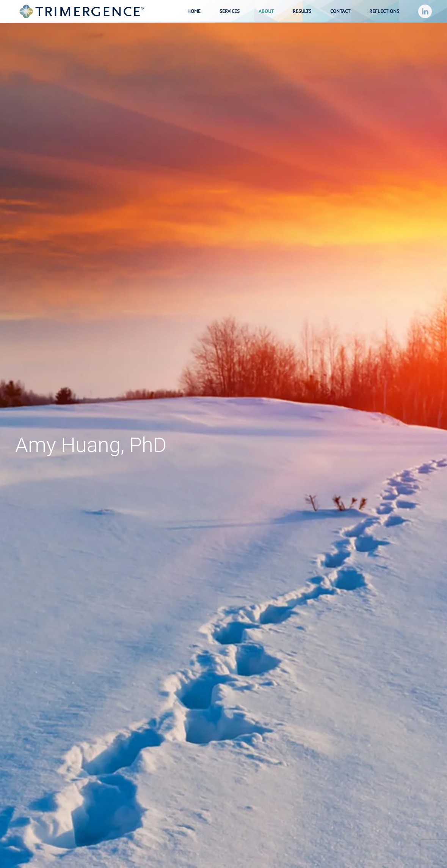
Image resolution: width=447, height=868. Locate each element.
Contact (340, 11)
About (266, 11)
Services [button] (230, 11)
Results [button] (302, 11)
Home (194, 11)
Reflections (384, 11)
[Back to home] (82, 11)
